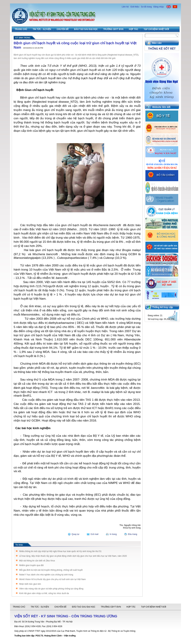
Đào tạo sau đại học (86, 29)
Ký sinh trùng (23, 38)
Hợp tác (133, 29)
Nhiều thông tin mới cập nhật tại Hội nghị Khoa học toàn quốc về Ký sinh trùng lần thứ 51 (60, 551)
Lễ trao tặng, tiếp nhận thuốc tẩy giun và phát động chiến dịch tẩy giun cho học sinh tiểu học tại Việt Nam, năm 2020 (73, 556)
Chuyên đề (63, 29)
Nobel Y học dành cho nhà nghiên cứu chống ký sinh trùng (46, 575)
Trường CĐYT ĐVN (113, 29)
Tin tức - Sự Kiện (42, 29)
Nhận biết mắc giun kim (30, 584)
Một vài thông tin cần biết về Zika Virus (37, 561)
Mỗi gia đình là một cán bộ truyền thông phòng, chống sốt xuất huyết (51, 570)
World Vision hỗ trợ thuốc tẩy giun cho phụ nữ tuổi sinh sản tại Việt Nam (52, 579)
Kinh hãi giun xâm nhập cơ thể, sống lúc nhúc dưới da (44, 593)
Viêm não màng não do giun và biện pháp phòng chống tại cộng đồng (51, 589)
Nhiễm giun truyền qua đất (31, 565)
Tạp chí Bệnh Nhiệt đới (156, 29)
